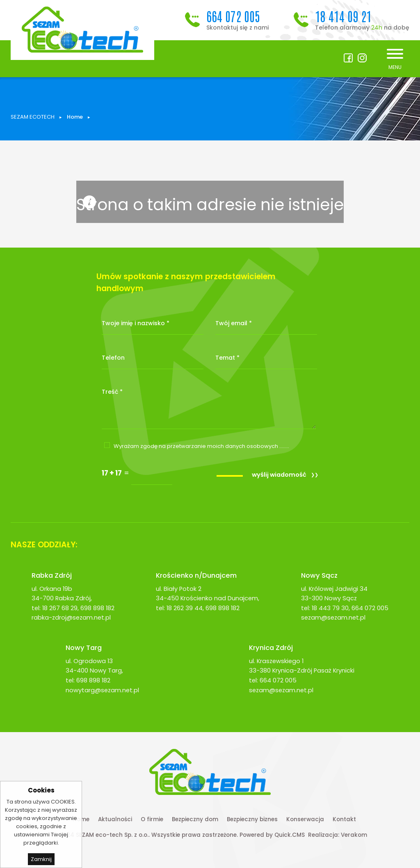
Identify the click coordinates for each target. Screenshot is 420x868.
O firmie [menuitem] (152, 819)
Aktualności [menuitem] (115, 819)
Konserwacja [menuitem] (305, 819)
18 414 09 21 (343, 16)
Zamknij (41, 859)
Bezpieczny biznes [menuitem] (252, 819)
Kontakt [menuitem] (344, 819)
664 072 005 (233, 16)
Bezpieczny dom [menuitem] (195, 819)
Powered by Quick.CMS (272, 835)
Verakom (354, 835)
